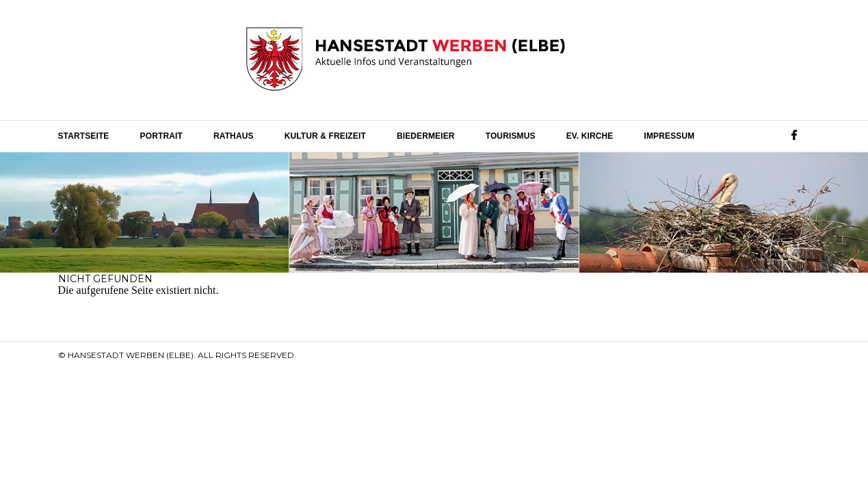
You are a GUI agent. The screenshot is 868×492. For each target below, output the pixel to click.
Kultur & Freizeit (325, 136)
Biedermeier (426, 136)
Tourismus (511, 136)
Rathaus (234, 136)
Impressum (670, 136)
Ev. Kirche (590, 136)
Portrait (161, 136)
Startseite (84, 136)
